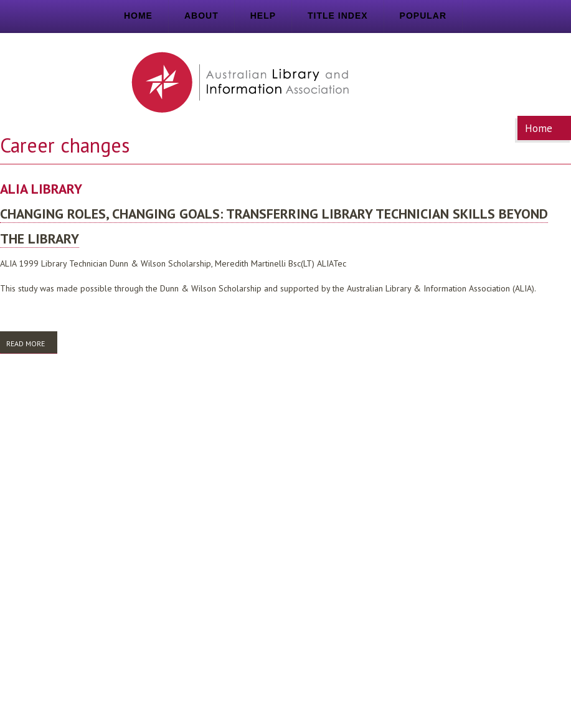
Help (263, 16)
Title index (338, 16)
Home (138, 16)
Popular (423, 16)
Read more (32, 343)
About (201, 16)
